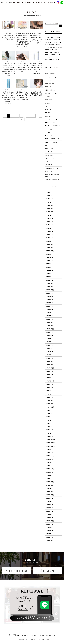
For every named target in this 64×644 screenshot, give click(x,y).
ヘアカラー (48, 106)
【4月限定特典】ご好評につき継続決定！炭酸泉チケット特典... (53, 43)
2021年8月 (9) (49, 374)
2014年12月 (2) (49, 540)
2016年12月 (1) (49, 492)
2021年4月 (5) (49, 387)
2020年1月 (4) (49, 436)
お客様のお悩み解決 (50, 74)
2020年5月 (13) (49, 423)
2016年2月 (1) (49, 514)
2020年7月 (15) (49, 417)
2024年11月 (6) (49, 248)
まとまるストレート (50, 123)
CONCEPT (15, 3)
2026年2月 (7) (49, 199)
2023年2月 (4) (49, 316)
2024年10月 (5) (49, 251)
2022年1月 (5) (49, 358)
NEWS (45, 3)
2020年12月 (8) (49, 400)
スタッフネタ (48, 110)
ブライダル (48, 113)
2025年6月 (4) (49, 225)
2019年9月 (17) (49, 449)
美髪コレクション (49, 87)
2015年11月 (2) (49, 521)
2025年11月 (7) (49, 208)
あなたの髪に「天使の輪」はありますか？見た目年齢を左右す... (53, 54)
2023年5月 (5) (49, 306)
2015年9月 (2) (49, 524)
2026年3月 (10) (49, 195)
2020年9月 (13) (49, 410)
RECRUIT (50, 3)
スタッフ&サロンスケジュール (53, 168)
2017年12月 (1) (49, 482)
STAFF (38, 3)
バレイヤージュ (49, 152)
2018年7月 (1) (49, 479)
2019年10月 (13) (50, 446)
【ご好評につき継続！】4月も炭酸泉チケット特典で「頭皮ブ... (53, 48)
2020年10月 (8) (49, 407)
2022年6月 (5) (49, 342)
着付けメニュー (49, 171)
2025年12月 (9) (49, 205)
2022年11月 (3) (49, 326)
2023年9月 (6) (49, 293)
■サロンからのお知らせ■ (52, 139)
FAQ (42, 3)
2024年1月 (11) (49, 280)
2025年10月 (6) (49, 212)
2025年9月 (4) (49, 215)
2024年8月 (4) (49, 257)
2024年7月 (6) (49, 261)
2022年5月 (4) (49, 345)
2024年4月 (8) (49, 270)
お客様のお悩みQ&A (50, 90)
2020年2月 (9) (49, 433)
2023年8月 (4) (49, 296)
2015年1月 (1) (49, 537)
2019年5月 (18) (49, 462)
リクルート (48, 97)
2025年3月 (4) (49, 235)
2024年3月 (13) (49, 274)
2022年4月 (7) (49, 348)
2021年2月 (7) (49, 394)
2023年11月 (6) (49, 287)
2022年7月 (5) (49, 339)
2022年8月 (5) (49, 335)
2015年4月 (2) (49, 531)
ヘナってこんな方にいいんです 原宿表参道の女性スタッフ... (54, 59)
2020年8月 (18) (49, 413)
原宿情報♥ (48, 116)
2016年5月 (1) (49, 511)
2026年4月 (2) (49, 192)
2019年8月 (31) (49, 453)
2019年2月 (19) (49, 472)
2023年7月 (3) (49, 300)
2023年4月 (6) (49, 309)
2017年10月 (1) (49, 485)
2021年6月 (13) (49, 381)
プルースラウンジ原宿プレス (52, 126)
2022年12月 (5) (49, 322)
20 (31, 116)
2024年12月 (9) (49, 244)
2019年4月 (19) (49, 466)
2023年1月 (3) (49, 319)
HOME (24, 636)
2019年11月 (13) (50, 443)
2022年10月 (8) (49, 329)
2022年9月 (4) (49, 332)
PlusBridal (48, 80)
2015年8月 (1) (49, 527)
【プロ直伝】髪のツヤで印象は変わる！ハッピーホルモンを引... (53, 38)
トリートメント (49, 129)
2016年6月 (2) (49, 508)
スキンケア (48, 145)
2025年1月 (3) (49, 241)
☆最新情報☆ (49, 100)
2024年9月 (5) (49, 254)
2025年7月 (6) (49, 221)
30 (34, 116)
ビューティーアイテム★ (51, 119)
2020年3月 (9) (49, 430)
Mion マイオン (49, 149)
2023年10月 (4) (49, 290)
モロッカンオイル (49, 103)
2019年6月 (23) (49, 459)
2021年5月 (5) (49, 384)
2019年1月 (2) (49, 475)
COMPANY (33, 636)
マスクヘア (48, 162)
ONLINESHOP (49, 155)
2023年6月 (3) (49, 303)
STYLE (33, 3)
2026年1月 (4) (49, 202)
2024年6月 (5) (49, 264)
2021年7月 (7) (49, 378)
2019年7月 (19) (49, 456)
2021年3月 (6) (49, 391)
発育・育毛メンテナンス (51, 93)
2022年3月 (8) (49, 352)
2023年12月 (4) (49, 283)
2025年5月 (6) (49, 228)
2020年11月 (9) (49, 404)
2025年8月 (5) (49, 218)
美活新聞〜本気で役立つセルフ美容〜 (53, 176)
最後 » (22, 119)
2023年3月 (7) (49, 313)
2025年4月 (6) (49, 231)
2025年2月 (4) (49, 238)
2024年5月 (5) (49, 267)
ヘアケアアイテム (49, 158)
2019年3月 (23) (49, 469)
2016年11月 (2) (49, 495)
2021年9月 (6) (49, 371)
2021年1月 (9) (49, 397)
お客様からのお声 (50, 83)
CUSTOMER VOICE (22, 3)
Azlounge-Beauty (50, 77)
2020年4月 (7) (49, 426)
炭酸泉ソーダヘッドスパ (51, 142)
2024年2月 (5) (49, 277)
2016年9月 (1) (49, 498)
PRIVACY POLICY (46, 636)
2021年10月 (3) (49, 368)
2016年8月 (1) (49, 501)
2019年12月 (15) (50, 439)
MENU (29, 3)
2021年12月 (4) (49, 361)
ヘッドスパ (48, 132)
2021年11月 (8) (49, 365)
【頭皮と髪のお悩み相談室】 (52, 180)
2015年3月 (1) (49, 534)
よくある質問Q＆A (50, 165)
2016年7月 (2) (49, 505)
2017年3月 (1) (49, 488)
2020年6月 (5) (49, 420)
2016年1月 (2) (49, 518)
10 (28, 116)
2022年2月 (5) (49, 355)
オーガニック (48, 136)
